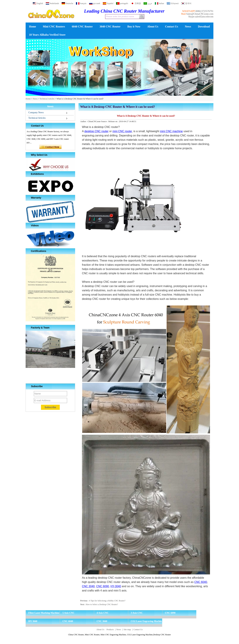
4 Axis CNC (103, 613)
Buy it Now (134, 27)
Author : (84, 121)
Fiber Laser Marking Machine (44, 613)
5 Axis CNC (68, 613)
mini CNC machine (171, 131)
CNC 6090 (103, 586)
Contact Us (172, 27)
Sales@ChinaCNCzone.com (200, 14)
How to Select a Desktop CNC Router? (102, 604)
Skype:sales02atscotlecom (201, 17)
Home (33, 27)
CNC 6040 (201, 582)
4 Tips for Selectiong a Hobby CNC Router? (107, 601)
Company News (36, 112)
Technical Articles (47, 99)
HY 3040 (33, 621)
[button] (114, 93)
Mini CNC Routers (54, 27)
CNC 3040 (88, 586)
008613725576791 (204, 11)
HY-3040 (116, 586)
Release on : (114, 121)
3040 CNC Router (110, 27)
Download (204, 27)
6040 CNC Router (82, 27)
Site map (127, 630)
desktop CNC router (96, 131)
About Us (153, 27)
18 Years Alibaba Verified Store (47, 35)
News (188, 27)
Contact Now (50, 147)
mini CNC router (122, 131)
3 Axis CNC (137, 613)
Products (110, 630)
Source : (105, 121)
